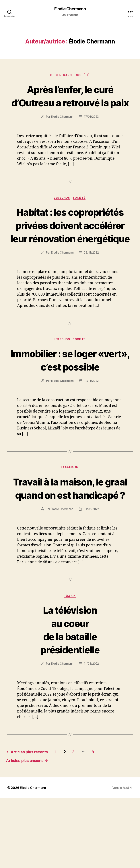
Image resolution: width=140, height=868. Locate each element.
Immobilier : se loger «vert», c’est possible (70, 401)
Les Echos (62, 212)
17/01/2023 (92, 131)
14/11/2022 (92, 422)
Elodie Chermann (70, 9)
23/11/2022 (92, 293)
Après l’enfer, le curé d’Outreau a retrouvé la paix (70, 103)
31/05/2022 (92, 577)
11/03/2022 (92, 732)
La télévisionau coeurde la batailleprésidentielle (70, 698)
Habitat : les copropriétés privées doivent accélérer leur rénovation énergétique (70, 252)
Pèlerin (70, 664)
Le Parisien (70, 509)
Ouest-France (62, 76)
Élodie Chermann (62, 131)
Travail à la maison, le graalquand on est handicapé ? (70, 543)
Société (84, 76)
